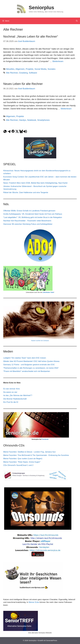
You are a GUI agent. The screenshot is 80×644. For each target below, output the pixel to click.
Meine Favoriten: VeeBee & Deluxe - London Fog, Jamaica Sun (29, 452)
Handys (23, 120)
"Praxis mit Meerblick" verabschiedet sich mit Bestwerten (27, 371)
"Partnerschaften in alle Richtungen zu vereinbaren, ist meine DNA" (31, 368)
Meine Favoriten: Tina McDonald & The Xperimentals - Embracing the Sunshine (36, 455)
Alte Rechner (12, 73)
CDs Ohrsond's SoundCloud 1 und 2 (18, 465)
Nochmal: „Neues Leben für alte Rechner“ (31, 37)
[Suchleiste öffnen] (77, 21)
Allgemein (20, 69)
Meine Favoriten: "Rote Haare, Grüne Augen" (22, 462)
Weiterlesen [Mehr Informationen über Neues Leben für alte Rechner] (66, 109)
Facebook (45, 439)
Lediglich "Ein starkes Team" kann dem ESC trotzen (25, 358)
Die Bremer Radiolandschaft (15, 399)
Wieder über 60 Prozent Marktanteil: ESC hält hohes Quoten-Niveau (31, 361)
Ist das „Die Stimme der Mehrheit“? (18, 395)
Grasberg (23, 73)
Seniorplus (41, 8)
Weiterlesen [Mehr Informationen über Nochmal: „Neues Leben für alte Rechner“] (58, 61)
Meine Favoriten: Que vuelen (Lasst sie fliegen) (23, 459)
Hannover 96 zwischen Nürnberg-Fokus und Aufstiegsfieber (28, 224)
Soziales (52, 69)
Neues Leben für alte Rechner (23, 84)
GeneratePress (52, 640)
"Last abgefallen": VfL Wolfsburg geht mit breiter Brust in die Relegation (33, 217)
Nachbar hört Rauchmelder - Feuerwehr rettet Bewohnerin (27, 221)
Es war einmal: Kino (11, 389)
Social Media (40, 69)
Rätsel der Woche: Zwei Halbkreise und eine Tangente (26, 192)
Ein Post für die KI (11, 402)
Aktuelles (10, 69)
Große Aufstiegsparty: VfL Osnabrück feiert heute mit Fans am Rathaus (33, 214)
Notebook (32, 120)
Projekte (30, 69)
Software (33, 73)
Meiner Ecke (34, 602)
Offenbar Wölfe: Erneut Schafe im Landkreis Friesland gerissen (29, 211)
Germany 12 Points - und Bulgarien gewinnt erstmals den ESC (29, 365)
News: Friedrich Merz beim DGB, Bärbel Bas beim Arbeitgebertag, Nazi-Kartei (35, 183)
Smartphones (44, 120)
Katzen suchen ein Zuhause (40, 341)
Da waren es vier (10, 392)
